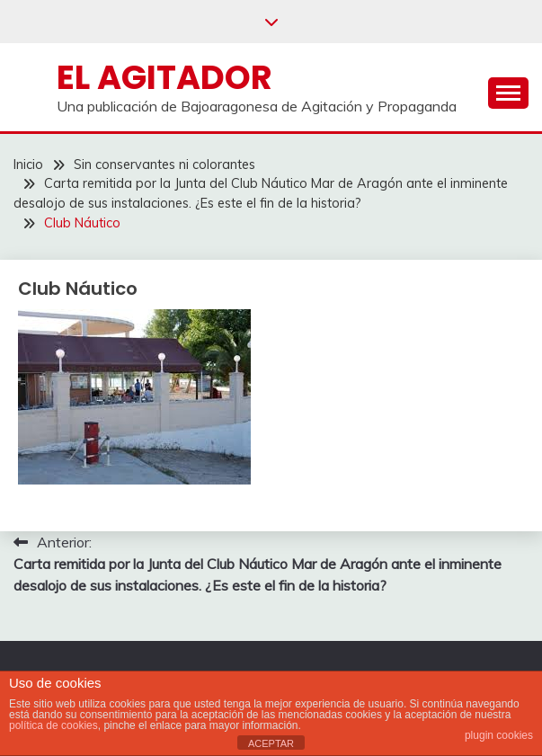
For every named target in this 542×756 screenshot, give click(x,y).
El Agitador (164, 77)
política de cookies (53, 725)
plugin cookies (499, 735)
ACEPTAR (271, 743)
